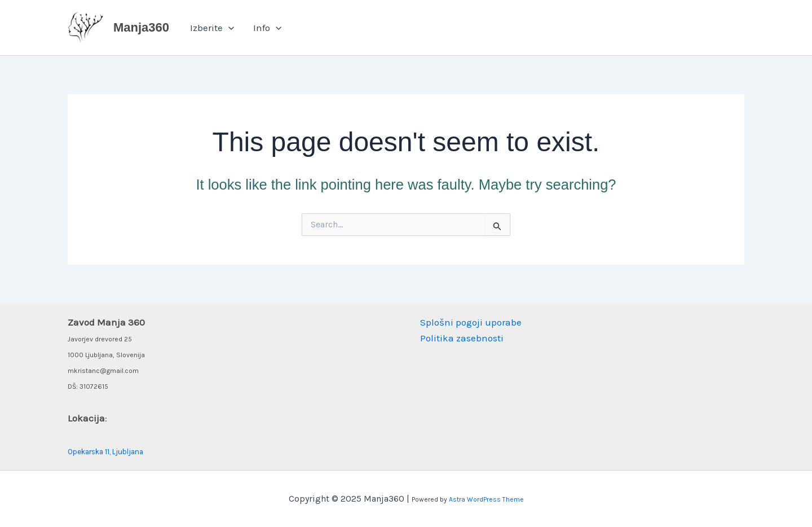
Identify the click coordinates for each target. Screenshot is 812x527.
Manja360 (141, 27)
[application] (228, 28)
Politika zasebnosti (462, 338)
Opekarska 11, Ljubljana (105, 452)
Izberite (212, 28)
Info (267, 28)
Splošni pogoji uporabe (471, 322)
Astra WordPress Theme (486, 499)
